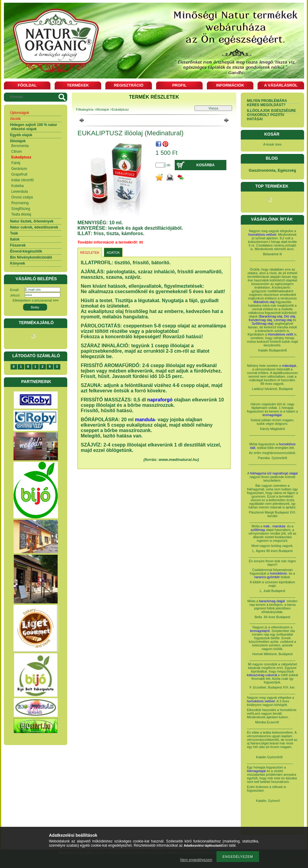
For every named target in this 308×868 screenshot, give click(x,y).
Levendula (20, 192)
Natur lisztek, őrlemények (32, 221)
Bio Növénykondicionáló (31, 257)
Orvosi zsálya (22, 197)
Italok (15, 239)
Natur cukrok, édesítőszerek (34, 227)
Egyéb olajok (21, 135)
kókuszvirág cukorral (262, 675)
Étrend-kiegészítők (26, 251)
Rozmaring (20, 203)
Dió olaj (290, 316)
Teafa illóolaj (21, 214)
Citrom (17, 152)
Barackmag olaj (271, 316)
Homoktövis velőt (281, 334)
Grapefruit (19, 174)
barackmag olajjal (272, 601)
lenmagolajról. (260, 631)
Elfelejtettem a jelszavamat (36, 300)
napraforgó (160, 400)
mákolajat (289, 366)
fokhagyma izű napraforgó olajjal (274, 473)
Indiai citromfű (23, 180)
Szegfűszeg (21, 209)
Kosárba (205, 165)
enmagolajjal (272, 415)
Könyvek (18, 263)
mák (266, 526)
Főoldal (27, 85)
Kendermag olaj (260, 320)
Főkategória (85, 109)
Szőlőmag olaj (262, 324)
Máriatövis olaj (264, 302)
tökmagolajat (256, 771)
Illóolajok (18, 141)
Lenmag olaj (283, 320)
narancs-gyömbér (267, 577)
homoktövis (279, 573)
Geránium (19, 169)
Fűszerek (18, 245)
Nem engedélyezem (196, 860)
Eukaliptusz (21, 157)
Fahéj (16, 163)
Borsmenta (20, 146)
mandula (145, 420)
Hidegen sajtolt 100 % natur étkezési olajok (34, 127)
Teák (14, 233)
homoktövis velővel (262, 235)
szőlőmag (258, 530)
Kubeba (18, 186)
